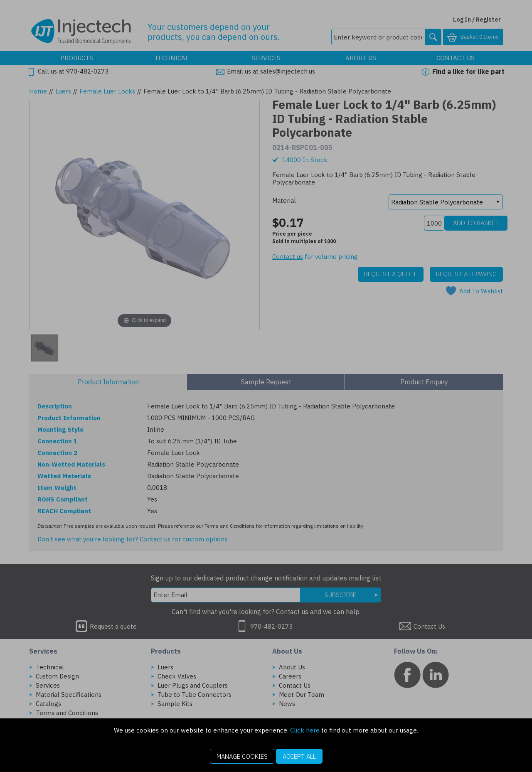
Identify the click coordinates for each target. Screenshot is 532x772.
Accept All (299, 756)
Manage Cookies (242, 756)
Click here (305, 730)
